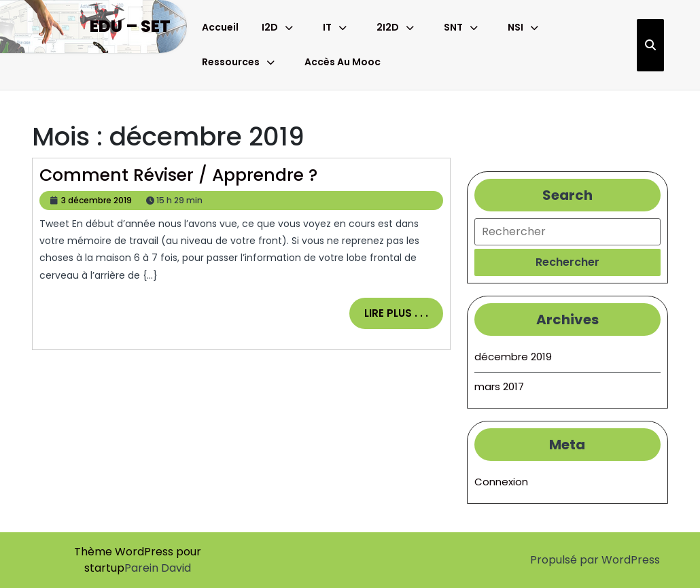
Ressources (231, 62)
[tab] (567, 262)
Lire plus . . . (404, 317)
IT (327, 27)
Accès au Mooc (343, 62)
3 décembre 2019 (97, 200)
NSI (515, 27)
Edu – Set (130, 26)
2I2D (388, 27)
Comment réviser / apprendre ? (178, 175)
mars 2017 (499, 386)
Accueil (220, 27)
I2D (270, 27)
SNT (453, 27)
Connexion (501, 482)
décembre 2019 (513, 357)
